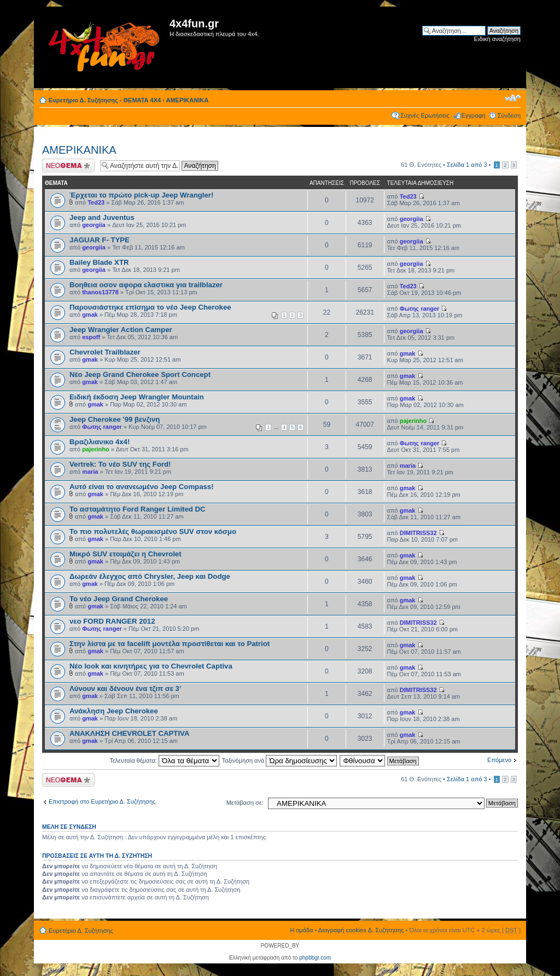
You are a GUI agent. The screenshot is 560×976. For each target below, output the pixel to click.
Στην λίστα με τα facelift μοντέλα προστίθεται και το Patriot (170, 644)
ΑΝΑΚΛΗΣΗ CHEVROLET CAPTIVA (129, 733)
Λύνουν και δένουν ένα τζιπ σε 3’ (126, 689)
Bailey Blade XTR (99, 262)
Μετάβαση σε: (245, 803)
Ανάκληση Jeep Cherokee (114, 711)
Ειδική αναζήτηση (497, 39)
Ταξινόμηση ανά (280, 760)
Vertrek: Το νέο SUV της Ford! (120, 464)
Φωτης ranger (420, 309)
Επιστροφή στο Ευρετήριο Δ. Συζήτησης (102, 801)
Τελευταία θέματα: (164, 760)
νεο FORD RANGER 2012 (112, 621)
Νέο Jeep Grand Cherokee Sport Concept (140, 374)
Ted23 (96, 202)
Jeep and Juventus (102, 217)
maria (90, 472)
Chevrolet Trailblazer (105, 352)
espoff (91, 337)
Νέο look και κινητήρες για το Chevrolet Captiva (151, 666)
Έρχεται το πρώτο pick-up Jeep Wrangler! (141, 195)
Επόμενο (499, 760)
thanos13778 (100, 292)
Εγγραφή (474, 115)
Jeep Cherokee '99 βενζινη (115, 419)
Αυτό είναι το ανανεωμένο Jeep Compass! (142, 487)
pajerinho (413, 421)
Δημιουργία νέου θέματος (68, 165)
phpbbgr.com (315, 958)
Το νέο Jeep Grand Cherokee (119, 599)
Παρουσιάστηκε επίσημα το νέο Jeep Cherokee (150, 307)
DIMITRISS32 (418, 533)
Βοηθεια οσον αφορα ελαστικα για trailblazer (146, 285)
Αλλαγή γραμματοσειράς (513, 98)
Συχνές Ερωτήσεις (425, 115)
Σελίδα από (467, 165)
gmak (90, 315)
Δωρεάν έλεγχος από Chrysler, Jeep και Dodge (150, 576)
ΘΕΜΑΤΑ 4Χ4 (142, 100)
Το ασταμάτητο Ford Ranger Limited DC (138, 509)
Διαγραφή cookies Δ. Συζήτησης (361, 930)
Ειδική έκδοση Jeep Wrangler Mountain (137, 397)
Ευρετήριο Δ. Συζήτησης (83, 100)
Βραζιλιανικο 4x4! (100, 442)
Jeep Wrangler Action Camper (121, 330)
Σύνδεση (509, 115)
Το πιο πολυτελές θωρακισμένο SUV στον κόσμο (153, 531)
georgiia (94, 225)
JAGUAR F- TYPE (100, 240)
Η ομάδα (301, 930)
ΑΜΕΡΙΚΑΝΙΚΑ (188, 100)
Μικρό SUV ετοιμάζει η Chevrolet (126, 554)
